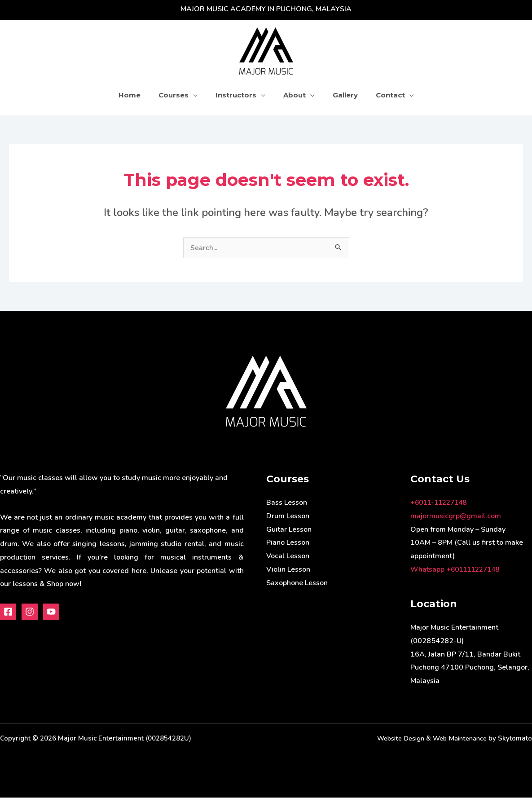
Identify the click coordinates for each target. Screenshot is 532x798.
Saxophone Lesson (297, 583)
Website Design (394, 739)
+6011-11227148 (441, 503)
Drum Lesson (288, 516)
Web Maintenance (457, 739)
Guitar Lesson (289, 530)
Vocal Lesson (288, 556)
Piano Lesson (288, 543)
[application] (200, 95)
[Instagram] (30, 612)
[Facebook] (8, 612)
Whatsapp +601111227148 (458, 570)
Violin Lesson (288, 570)
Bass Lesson (287, 503)
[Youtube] (51, 612)
